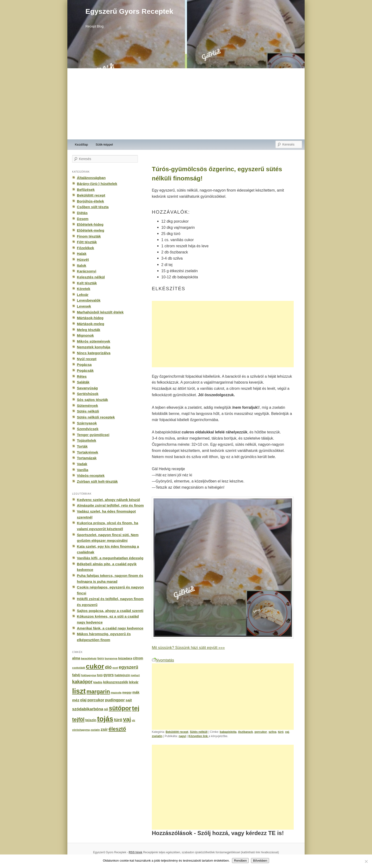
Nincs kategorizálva (94, 353)
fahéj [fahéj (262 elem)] (76, 675)
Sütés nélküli (199, 732)
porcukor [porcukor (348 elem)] (96, 700)
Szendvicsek (88, 429)
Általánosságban (91, 178)
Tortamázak (87, 458)
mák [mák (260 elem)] (136, 692)
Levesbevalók (89, 300)
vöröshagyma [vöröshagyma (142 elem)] (81, 730)
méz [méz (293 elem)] (76, 700)
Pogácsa (84, 365)
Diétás (82, 213)
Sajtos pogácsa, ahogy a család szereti (110, 611)
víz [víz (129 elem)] (133, 720)
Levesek (84, 306)
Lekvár (83, 295)
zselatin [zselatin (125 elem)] (95, 730)
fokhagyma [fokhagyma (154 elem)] (88, 675)
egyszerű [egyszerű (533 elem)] (128, 667)
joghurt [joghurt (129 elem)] (135, 675)
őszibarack (245, 732)
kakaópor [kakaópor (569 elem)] (82, 682)
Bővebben (260, 861)
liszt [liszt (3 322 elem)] (79, 691)
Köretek (84, 289)
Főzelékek (85, 248)
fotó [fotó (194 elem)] (100, 675)
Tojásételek (86, 440)
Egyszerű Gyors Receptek (129, 11)
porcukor (261, 732)
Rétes (82, 376)
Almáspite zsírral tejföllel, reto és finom (110, 505)
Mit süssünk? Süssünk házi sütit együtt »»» (188, 648)
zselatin (157, 736)
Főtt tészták (87, 242)
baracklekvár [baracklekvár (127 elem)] (89, 658)
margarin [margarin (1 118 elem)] (98, 692)
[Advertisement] (186, 104)
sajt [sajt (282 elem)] (129, 700)
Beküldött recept (177, 732)
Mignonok (85, 335)
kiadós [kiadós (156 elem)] (98, 682)
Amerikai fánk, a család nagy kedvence (110, 628)
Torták (82, 446)
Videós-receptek (91, 475)
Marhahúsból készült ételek (100, 312)
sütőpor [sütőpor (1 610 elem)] (120, 708)
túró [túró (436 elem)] (118, 720)
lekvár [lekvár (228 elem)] (134, 682)
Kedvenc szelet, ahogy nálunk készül (108, 500)
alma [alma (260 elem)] (76, 658)
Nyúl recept (87, 359)
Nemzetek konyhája (94, 347)
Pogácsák (85, 370)
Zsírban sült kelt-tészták (97, 481)
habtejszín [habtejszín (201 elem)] (122, 675)
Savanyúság (87, 388)
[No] (366, 861)
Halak (82, 254)
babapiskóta (228, 732)
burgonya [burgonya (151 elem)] (111, 658)
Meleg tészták (88, 330)
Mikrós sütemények (94, 341)
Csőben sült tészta (93, 207)
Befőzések (86, 190)
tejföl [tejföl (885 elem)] (78, 719)
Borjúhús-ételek (90, 201)
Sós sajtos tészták (92, 400)
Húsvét (83, 259)
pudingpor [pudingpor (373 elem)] (115, 700)
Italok (82, 265)
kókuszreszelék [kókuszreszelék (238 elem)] (116, 682)
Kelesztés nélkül (91, 277)
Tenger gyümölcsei (93, 435)
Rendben (240, 861)
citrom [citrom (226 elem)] (138, 658)
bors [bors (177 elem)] (101, 658)
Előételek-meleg (91, 230)
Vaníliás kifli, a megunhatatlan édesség (110, 558)
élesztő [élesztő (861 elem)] (117, 729)
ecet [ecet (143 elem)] (115, 668)
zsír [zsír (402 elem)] (104, 729)
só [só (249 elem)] (106, 709)
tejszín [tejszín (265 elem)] (91, 720)
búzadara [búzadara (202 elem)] (125, 658)
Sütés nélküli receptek (96, 417)
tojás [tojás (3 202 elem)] (105, 719)
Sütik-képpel (104, 145)
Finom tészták (89, 236)
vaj (287, 732)
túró (281, 732)
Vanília (83, 470)
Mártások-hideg (90, 318)
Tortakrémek (88, 452)
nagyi (182, 736)
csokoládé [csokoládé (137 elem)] (79, 668)
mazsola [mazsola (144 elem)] (116, 693)
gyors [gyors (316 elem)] (109, 675)
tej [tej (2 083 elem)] (136, 708)
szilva (272, 732)
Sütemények (87, 406)
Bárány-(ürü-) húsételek (97, 184)
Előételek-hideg (90, 224)
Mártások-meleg (91, 324)
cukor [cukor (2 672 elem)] (95, 666)
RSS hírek (136, 852)
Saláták (83, 382)
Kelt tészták (87, 283)
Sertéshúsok (88, 394)
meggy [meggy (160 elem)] (127, 693)
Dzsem (83, 219)
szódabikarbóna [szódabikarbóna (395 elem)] (88, 709)
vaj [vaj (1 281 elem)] (127, 719)
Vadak (82, 464)
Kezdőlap (81, 145)
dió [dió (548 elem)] (108, 667)
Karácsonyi (87, 271)
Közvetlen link (198, 736)
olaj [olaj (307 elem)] (83, 700)
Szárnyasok (87, 423)
